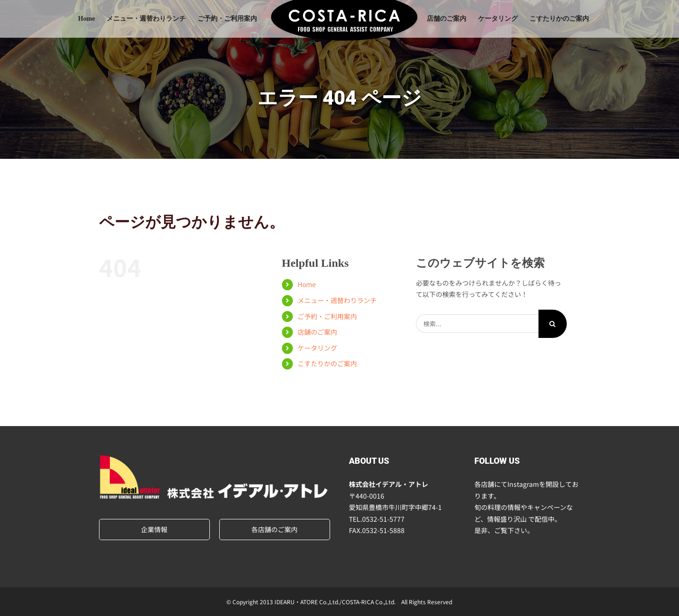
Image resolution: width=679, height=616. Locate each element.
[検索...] (477, 324)
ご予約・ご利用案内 (327, 316)
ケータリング (317, 348)
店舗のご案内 (317, 332)
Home (307, 284)
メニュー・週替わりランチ (337, 300)
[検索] (553, 324)
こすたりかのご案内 (327, 363)
